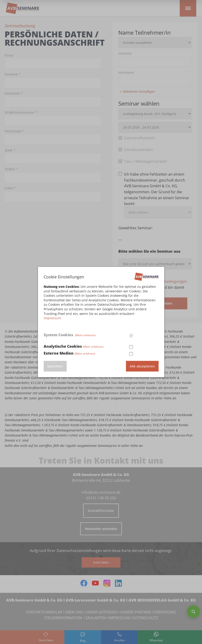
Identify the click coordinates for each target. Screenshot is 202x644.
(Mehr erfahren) (85, 335)
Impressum (52, 318)
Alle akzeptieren (142, 366)
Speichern (55, 366)
